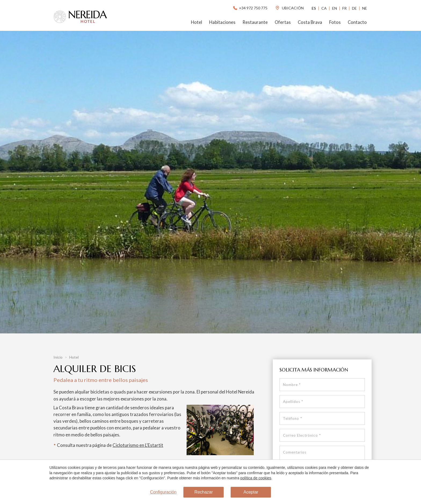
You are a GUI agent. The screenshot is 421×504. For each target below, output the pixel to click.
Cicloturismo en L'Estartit (138, 445)
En (335, 8)
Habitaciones (222, 22)
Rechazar (204, 492)
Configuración (163, 492)
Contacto (357, 22)
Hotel (197, 22)
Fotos (335, 22)
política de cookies (256, 478)
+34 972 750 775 (250, 8)
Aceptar (251, 492)
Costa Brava (310, 22)
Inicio (58, 357)
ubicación (289, 8)
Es (314, 8)
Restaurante (255, 22)
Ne (365, 8)
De (354, 8)
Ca (324, 8)
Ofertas (283, 22)
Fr (344, 8)
